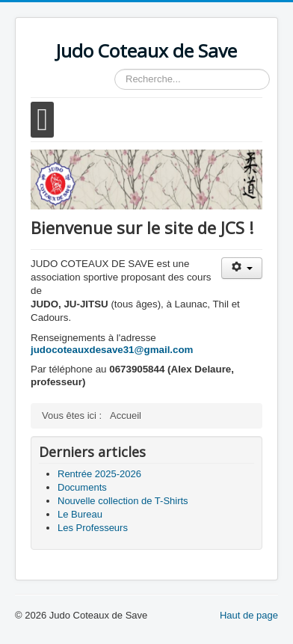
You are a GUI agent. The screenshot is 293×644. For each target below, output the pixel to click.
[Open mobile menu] (42, 120)
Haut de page (249, 615)
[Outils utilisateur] (242, 268)
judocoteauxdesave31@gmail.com (112, 350)
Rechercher (115, 69)
